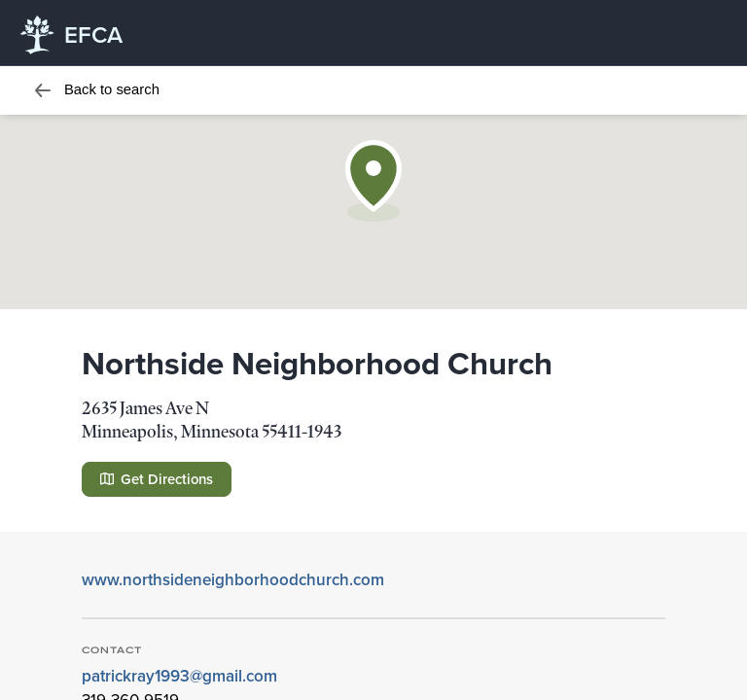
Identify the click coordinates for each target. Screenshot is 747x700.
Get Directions (157, 479)
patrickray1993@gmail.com (179, 676)
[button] (373, 181)
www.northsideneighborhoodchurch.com (233, 579)
